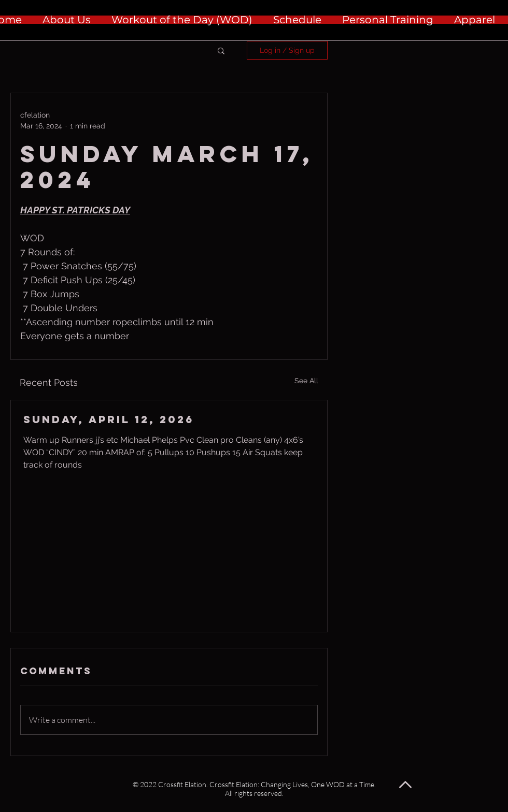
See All (306, 381)
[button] (221, 50)
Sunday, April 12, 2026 (109, 419)
